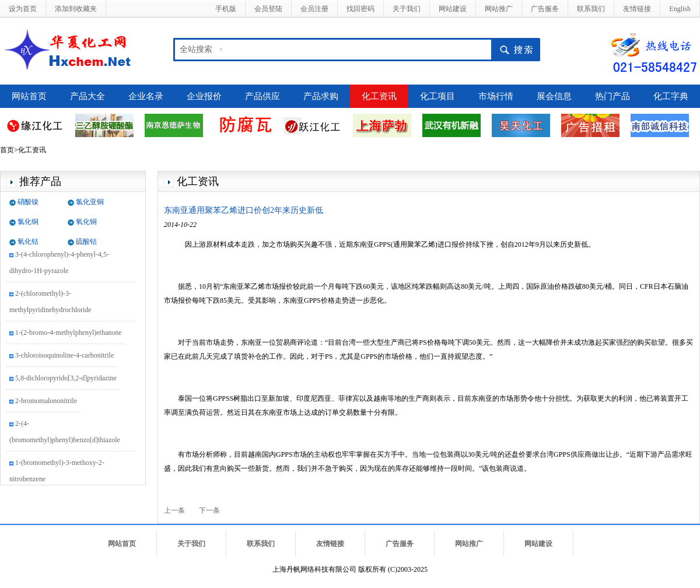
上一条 (174, 510)
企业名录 (146, 96)
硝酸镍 (28, 202)
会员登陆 (268, 9)
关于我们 (407, 9)
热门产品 (612, 96)
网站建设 (453, 9)
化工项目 (437, 96)
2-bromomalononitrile (46, 402)
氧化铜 (86, 222)
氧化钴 (28, 242)
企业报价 (204, 96)
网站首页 (29, 96)
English (680, 9)
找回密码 (360, 9)
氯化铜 (28, 222)
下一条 (209, 510)
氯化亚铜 (90, 202)
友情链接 (637, 9)
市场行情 (496, 96)
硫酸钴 (86, 242)
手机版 (226, 9)
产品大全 (87, 96)
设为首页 (23, 9)
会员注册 (314, 9)
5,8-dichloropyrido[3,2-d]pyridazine (66, 379)
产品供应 (262, 96)
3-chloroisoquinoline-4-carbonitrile (64, 356)
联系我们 (591, 9)
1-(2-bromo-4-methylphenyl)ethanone (69, 334)
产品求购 (321, 96)
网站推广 (499, 9)
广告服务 (545, 9)
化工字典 (671, 96)
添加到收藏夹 (76, 9)
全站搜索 (196, 49)
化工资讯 (379, 96)
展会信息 (554, 96)
